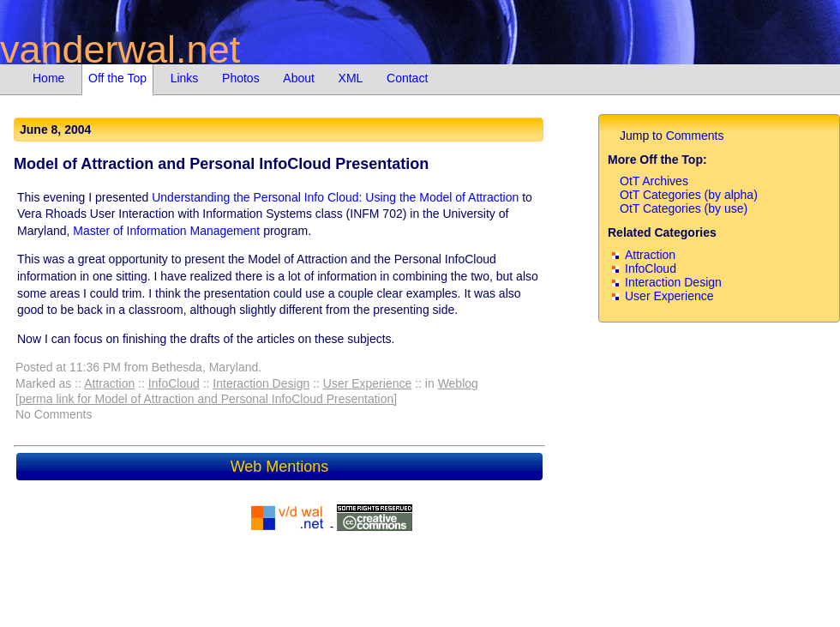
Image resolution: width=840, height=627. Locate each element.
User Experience (368, 383)
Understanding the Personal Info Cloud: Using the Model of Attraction (335, 197)
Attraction (109, 383)
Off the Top (117, 78)
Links (185, 78)
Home (48, 78)
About (299, 78)
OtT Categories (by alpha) (689, 195)
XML (351, 78)
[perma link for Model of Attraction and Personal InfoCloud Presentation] (206, 399)
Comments (695, 136)
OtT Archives (654, 181)
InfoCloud (174, 383)
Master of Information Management (166, 231)
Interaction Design (261, 383)
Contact (407, 78)
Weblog (458, 383)
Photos (241, 78)
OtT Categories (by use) (684, 208)
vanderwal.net (120, 49)
